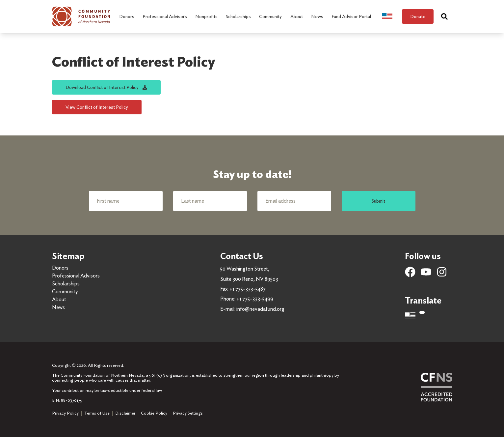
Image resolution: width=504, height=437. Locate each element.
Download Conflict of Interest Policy (106, 87)
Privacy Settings (188, 413)
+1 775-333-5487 (248, 289)
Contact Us (242, 256)
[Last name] (210, 201)
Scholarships (66, 284)
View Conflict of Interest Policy (97, 107)
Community (65, 291)
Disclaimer (125, 413)
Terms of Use (97, 413)
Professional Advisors (76, 276)
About (59, 299)
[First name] (126, 201)
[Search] (444, 16)
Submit (378, 201)
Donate (418, 16)
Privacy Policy (65, 413)
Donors (60, 268)
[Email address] (294, 201)
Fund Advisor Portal (351, 16)
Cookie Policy (154, 413)
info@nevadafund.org (260, 309)
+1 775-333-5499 (255, 299)
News (58, 307)
